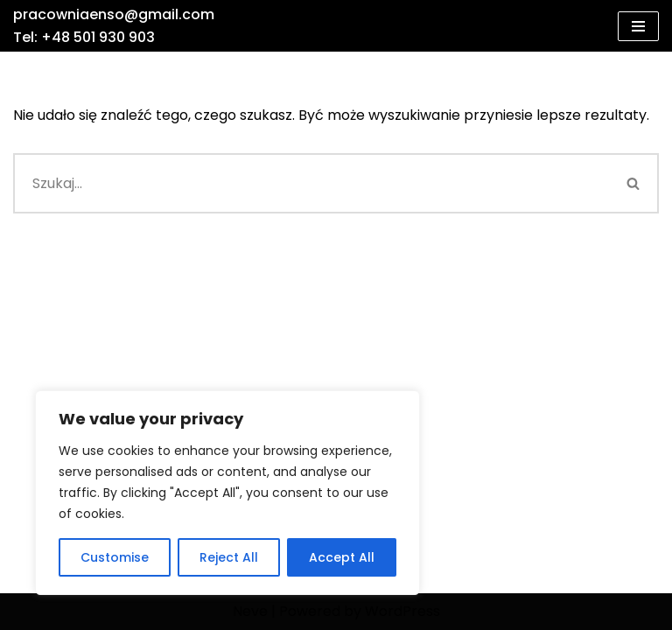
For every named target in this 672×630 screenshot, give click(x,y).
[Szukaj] (311, 183)
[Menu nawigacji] (638, 26)
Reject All (229, 557)
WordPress (402, 611)
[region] (227, 493)
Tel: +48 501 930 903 (84, 37)
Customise (115, 557)
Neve (250, 611)
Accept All (342, 557)
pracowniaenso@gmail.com (114, 14)
